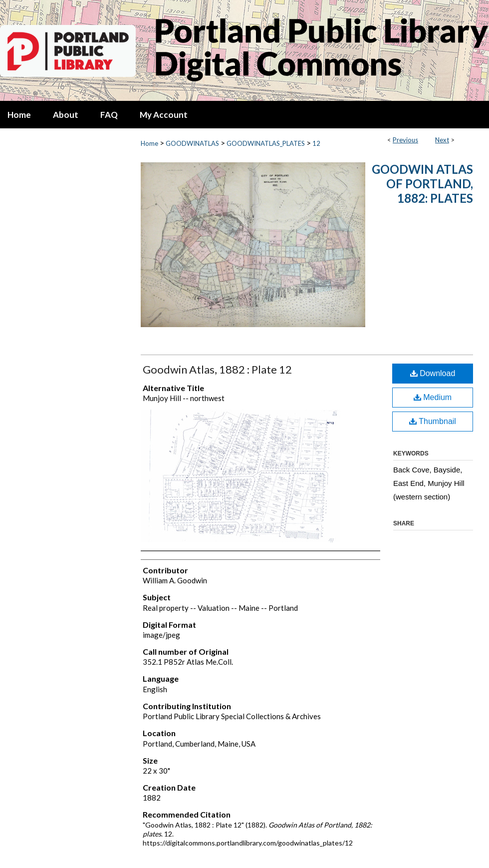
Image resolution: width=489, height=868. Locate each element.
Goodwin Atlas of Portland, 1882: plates (422, 184)
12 (316, 143)
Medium (433, 397)
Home (149, 143)
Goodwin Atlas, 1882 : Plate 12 (217, 369)
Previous (405, 140)
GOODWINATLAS (192, 143)
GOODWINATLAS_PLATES (266, 143)
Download (433, 373)
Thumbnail (433, 421)
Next (442, 140)
